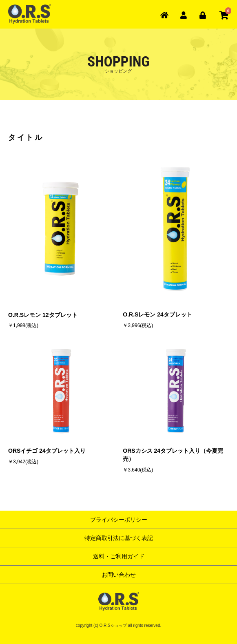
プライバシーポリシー (119, 520)
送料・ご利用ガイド (119, 556)
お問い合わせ (119, 575)
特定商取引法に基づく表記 (119, 538)
